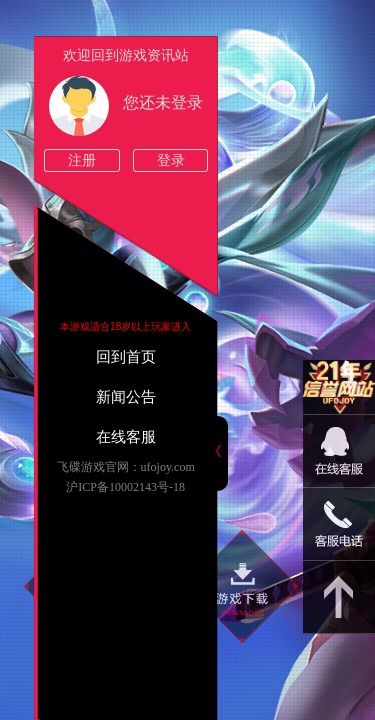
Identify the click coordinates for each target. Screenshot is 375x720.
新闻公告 (126, 397)
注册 (82, 160)
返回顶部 (339, 597)
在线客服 (126, 437)
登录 (171, 160)
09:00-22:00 (339, 461)
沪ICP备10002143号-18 (125, 487)
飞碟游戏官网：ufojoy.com (126, 467)
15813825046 (339, 524)
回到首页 (126, 357)
